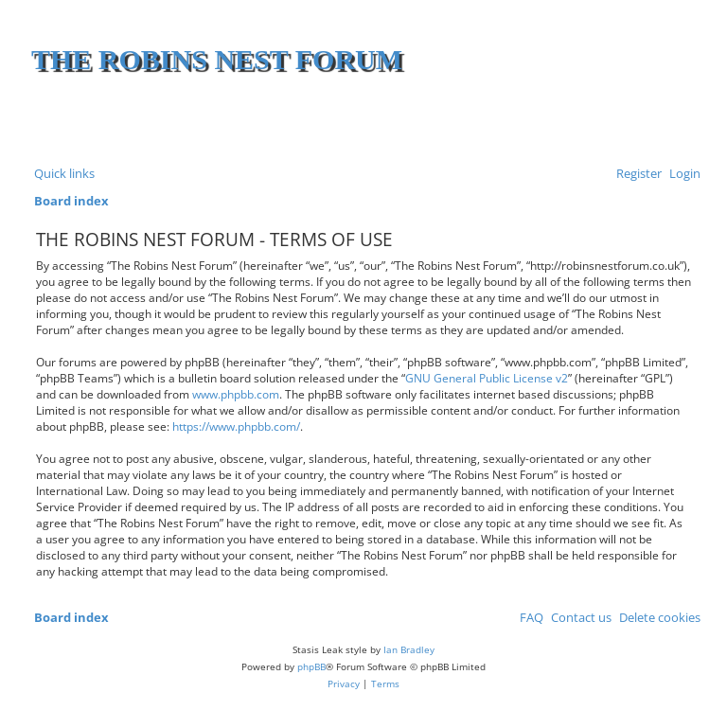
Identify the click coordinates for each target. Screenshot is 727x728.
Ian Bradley (409, 649)
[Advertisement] (474, 123)
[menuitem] (681, 174)
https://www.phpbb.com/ (236, 426)
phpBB (311, 666)
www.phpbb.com (236, 394)
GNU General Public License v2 (487, 378)
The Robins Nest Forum (217, 59)
